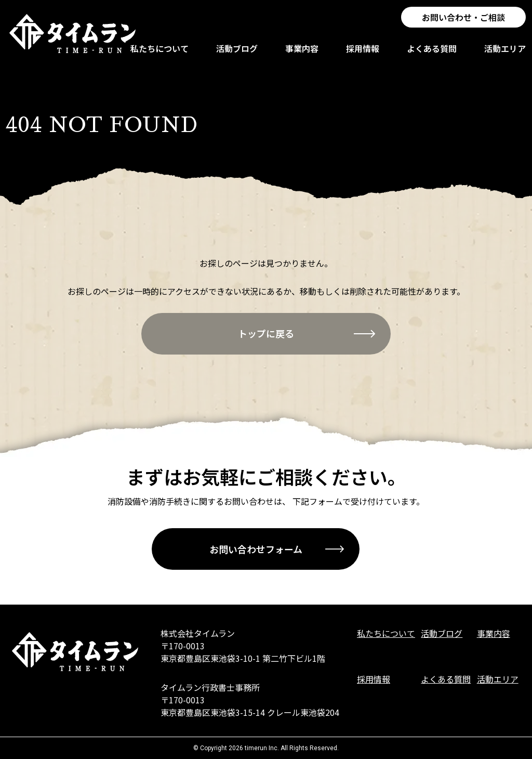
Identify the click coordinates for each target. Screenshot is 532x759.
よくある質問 (433, 54)
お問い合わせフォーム (256, 549)
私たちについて (161, 54)
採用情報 (364, 54)
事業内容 (303, 54)
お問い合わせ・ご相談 (464, 26)
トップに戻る (266, 333)
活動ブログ (238, 54)
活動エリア (506, 54)
